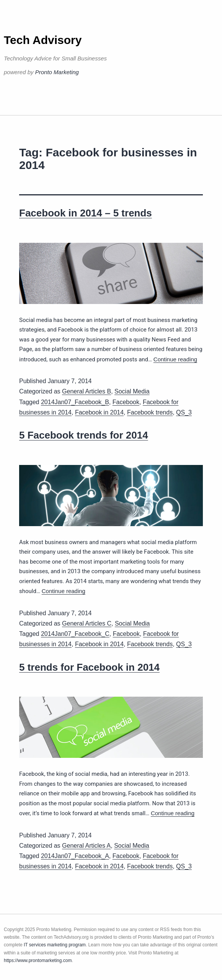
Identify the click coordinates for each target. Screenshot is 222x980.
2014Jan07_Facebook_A (75, 856)
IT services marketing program (55, 945)
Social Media (132, 391)
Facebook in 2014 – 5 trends (86, 213)
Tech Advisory (43, 40)
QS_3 (184, 412)
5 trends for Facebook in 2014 (89, 667)
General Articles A (86, 846)
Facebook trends (150, 412)
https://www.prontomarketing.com (38, 960)
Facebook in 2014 (99, 412)
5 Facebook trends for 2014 (84, 435)
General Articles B (87, 391)
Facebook (126, 402)
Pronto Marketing (57, 72)
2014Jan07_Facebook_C (75, 634)
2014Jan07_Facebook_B (75, 402)
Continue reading (175, 359)
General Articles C (87, 623)
